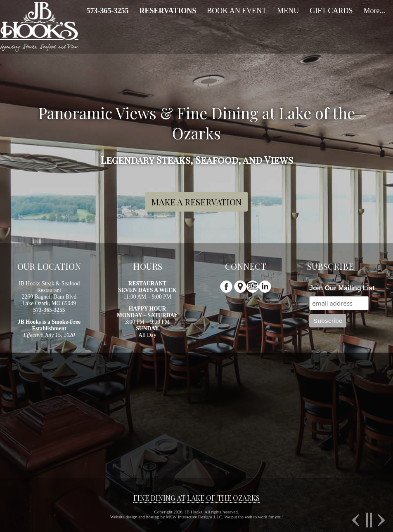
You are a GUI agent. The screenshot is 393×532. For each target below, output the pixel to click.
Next (380, 520)
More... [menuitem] (374, 11)
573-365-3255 (49, 310)
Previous (357, 520)
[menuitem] (107, 11)
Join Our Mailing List (342, 288)
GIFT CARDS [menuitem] (331, 11)
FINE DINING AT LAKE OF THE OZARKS (196, 498)
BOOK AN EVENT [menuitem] (237, 11)
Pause (368, 520)
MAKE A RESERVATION (196, 202)
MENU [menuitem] (288, 11)
